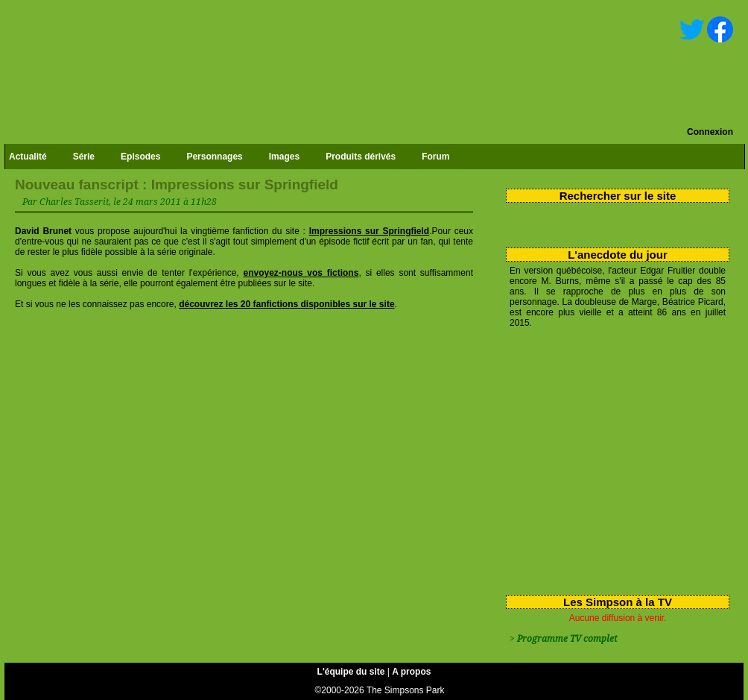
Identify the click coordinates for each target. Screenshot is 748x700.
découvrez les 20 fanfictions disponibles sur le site (286, 304)
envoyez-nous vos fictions (301, 273)
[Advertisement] (612, 458)
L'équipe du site (351, 672)
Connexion (710, 132)
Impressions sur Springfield (370, 231)
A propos (411, 672)
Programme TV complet (567, 639)
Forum (435, 157)
